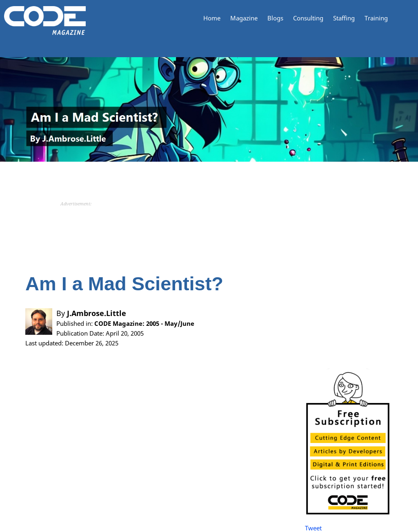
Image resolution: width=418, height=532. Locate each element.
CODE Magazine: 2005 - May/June (144, 323)
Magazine (244, 18)
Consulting (308, 18)
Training (376, 18)
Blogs (275, 18)
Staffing (344, 18)
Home (212, 18)
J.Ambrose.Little (97, 313)
